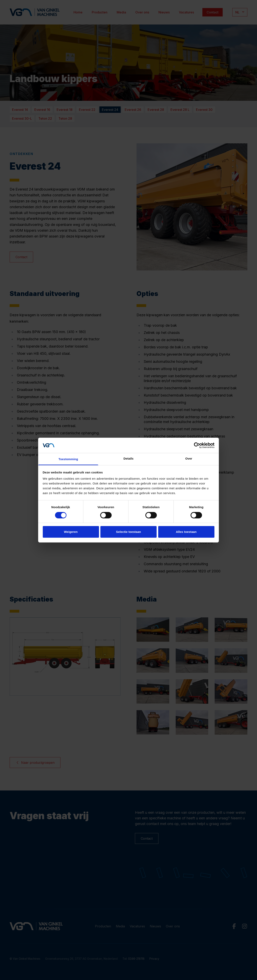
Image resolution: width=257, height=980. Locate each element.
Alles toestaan (186, 532)
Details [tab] (128, 458)
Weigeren (71, 532)
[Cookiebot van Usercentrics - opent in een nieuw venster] (197, 445)
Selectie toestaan (128, 532)
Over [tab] (189, 458)
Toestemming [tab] (68, 459)
